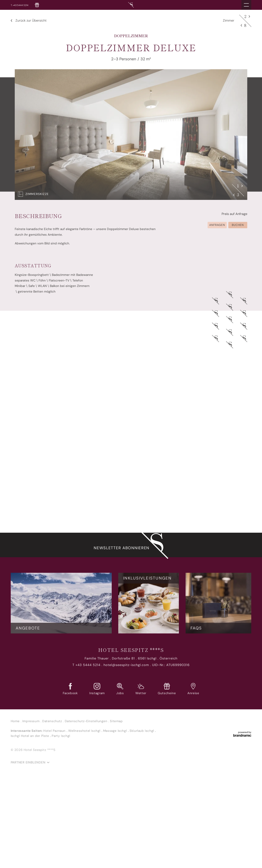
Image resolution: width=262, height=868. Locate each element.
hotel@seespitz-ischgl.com (126, 667)
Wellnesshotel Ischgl (85, 733)
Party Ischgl (61, 738)
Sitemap (116, 723)
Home (16, 723)
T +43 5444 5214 (86, 667)
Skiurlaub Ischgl (142, 733)
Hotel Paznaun (55, 733)
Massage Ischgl (116, 733)
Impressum (31, 723)
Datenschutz (53, 723)
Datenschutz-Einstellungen (87, 723)
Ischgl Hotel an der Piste (30, 738)
